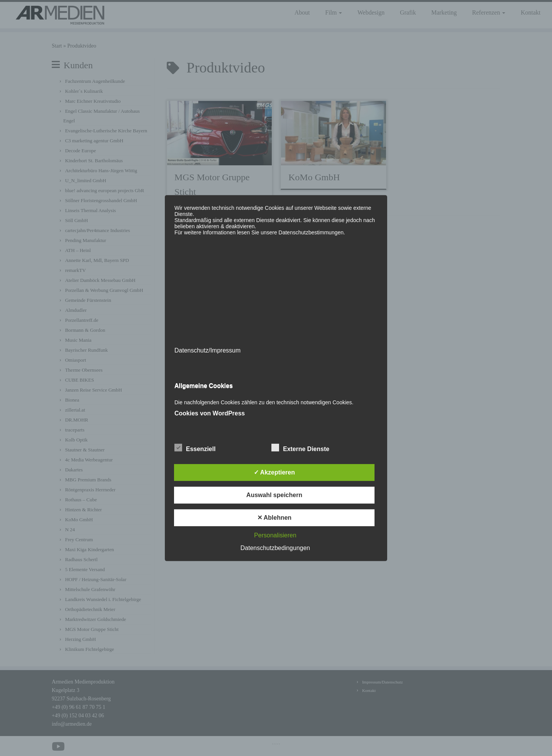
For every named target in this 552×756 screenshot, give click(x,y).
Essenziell (195, 448)
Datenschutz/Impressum (208, 350)
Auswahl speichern (274, 495)
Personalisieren (275, 535)
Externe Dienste (300, 448)
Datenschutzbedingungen (275, 548)
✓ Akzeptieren (274, 472)
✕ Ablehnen (274, 518)
